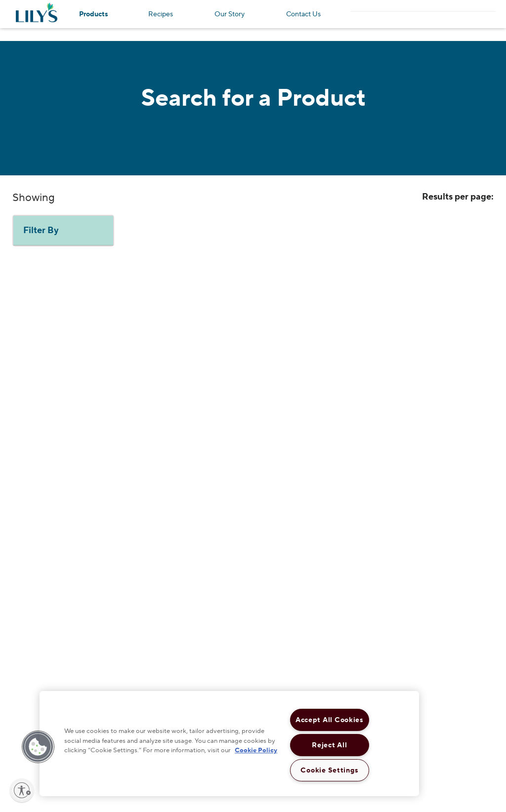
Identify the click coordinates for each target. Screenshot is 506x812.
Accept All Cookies (330, 720)
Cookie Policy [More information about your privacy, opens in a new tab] (256, 750)
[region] (229, 744)
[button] (38, 747)
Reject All (329, 745)
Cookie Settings (329, 770)
